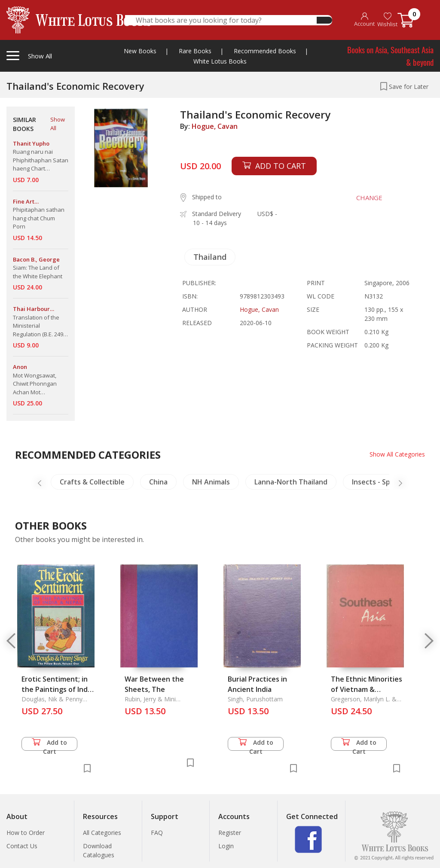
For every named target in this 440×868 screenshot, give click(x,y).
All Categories (102, 833)
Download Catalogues (99, 850)
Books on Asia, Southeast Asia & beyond (390, 56)
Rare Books (195, 51)
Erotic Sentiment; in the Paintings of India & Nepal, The (57, 689)
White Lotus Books (220, 61)
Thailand (210, 257)
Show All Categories (397, 454)
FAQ (157, 833)
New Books (140, 51)
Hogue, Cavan (215, 126)
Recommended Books (265, 51)
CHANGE (369, 198)
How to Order (26, 833)
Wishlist (387, 20)
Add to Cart (49, 745)
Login (226, 846)
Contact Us (22, 846)
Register (230, 833)
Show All (58, 124)
